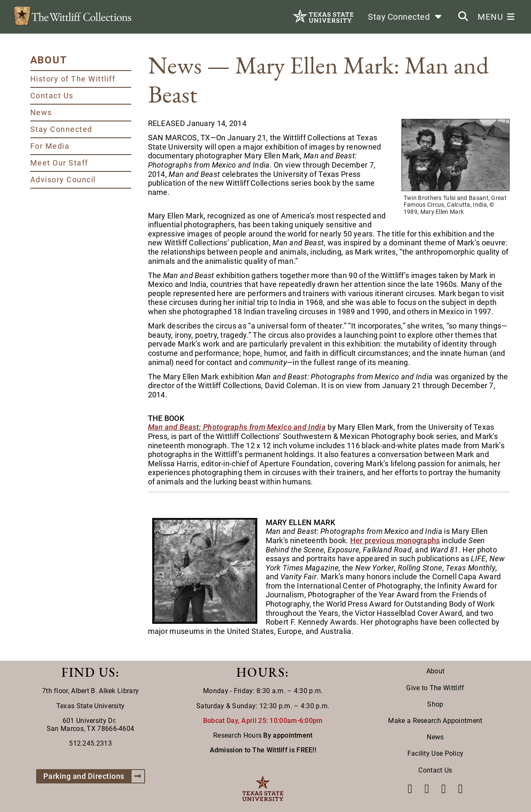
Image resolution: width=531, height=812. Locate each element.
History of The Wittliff (73, 79)
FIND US (88, 672)
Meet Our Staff (59, 163)
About (436, 671)
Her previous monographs (395, 540)
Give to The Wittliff (435, 688)
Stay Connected (61, 129)
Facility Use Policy (436, 753)
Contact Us (52, 96)
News (41, 112)
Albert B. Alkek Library (105, 691)
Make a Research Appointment (435, 721)
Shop (435, 704)
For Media (50, 146)
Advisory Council (63, 180)
